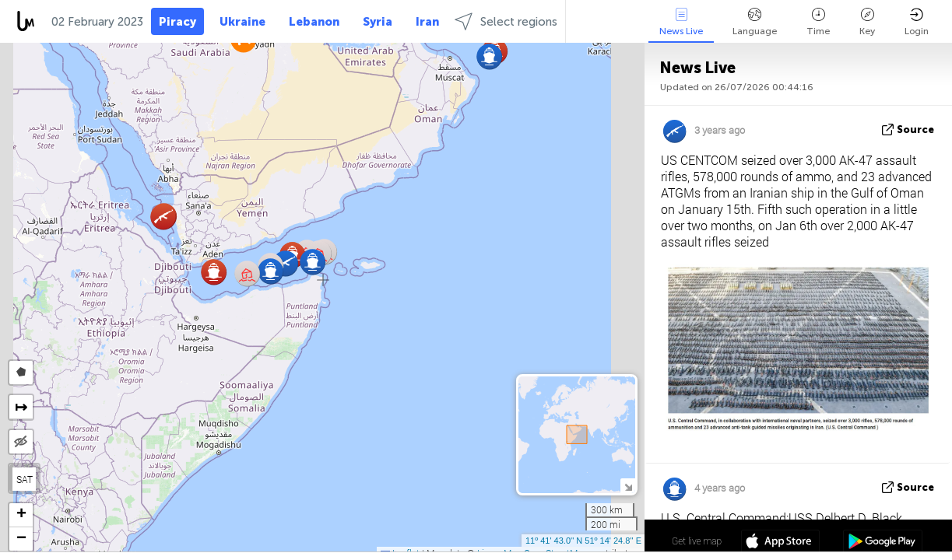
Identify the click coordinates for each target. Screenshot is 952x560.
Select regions (506, 21)
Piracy (177, 22)
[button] (214, 272)
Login (917, 22)
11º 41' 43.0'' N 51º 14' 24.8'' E (583, 541)
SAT (25, 479)
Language (755, 22)
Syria (378, 22)
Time (818, 22)
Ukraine (242, 22)
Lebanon (314, 22)
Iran (427, 22)
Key (867, 22)
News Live (681, 22)
